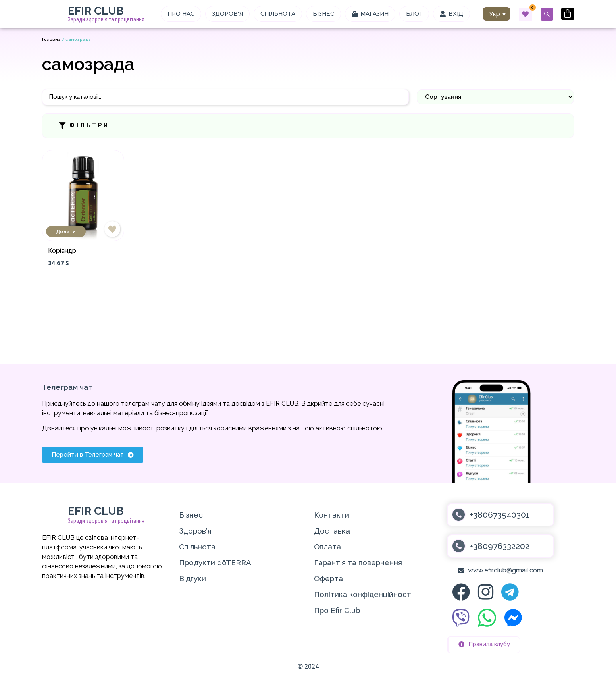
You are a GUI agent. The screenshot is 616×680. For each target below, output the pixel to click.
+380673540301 (500, 515)
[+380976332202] (459, 546)
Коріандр (62, 251)
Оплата (327, 547)
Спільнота (197, 547)
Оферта (328, 578)
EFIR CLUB (96, 11)
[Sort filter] (495, 97)
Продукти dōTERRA (215, 562)
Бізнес (191, 515)
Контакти (332, 515)
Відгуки (192, 578)
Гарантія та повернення (358, 562)
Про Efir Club (337, 610)
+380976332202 (500, 546)
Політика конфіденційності (363, 594)
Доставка (332, 531)
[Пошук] (225, 97)
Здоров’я (195, 531)
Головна (51, 39)
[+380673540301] (459, 515)
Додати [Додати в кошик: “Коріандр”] (66, 231)
